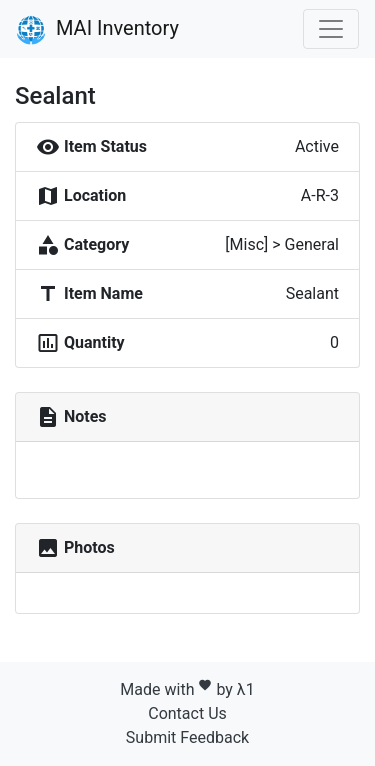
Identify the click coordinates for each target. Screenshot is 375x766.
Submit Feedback (187, 737)
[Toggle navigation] (331, 29)
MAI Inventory (97, 30)
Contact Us (187, 713)
